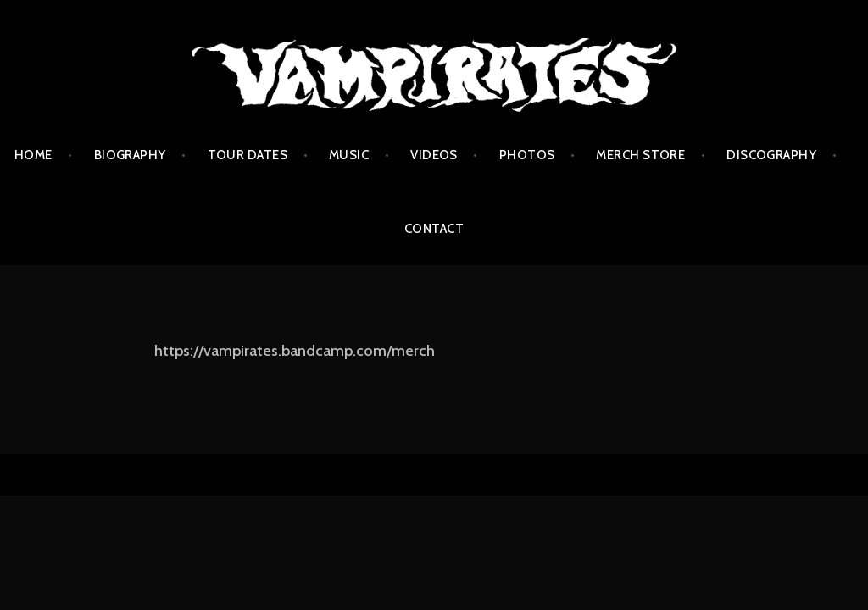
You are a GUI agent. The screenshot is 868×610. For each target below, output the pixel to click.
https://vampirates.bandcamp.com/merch (295, 351)
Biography (130, 155)
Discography (771, 155)
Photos (527, 155)
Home (33, 155)
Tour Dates (248, 155)
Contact (434, 229)
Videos (434, 155)
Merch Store (640, 155)
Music (349, 155)
